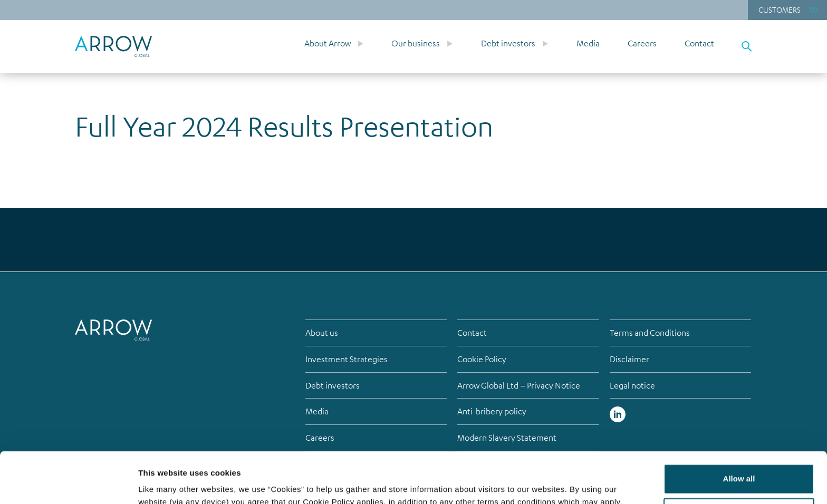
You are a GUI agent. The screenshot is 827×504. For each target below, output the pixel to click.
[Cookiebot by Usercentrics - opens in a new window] (68, 483)
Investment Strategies (347, 359)
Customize (739, 465)
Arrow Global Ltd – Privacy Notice (519, 385)
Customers (780, 9)
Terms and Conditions (650, 333)
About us (322, 333)
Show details (163, 483)
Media (588, 43)
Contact (699, 43)
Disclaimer (629, 359)
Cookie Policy (482, 359)
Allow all (739, 431)
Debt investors (508, 43)
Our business (416, 43)
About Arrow (328, 43)
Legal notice (632, 385)
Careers (642, 43)
